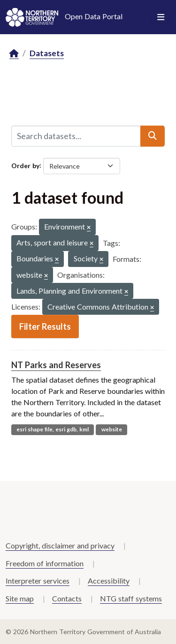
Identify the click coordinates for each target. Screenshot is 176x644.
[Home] (14, 54)
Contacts (67, 598)
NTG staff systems (131, 598)
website (112, 429)
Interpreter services (38, 581)
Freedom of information (45, 563)
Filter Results (45, 326)
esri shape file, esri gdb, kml (53, 429)
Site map (20, 598)
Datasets (47, 53)
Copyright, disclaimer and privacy (60, 545)
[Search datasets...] (76, 136)
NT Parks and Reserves (56, 365)
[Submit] (153, 136)
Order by (25, 165)
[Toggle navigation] (161, 17)
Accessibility (109, 581)
